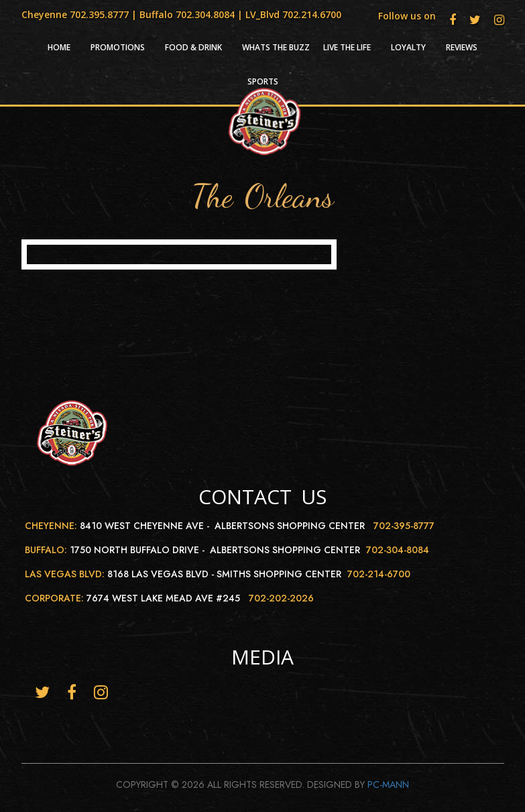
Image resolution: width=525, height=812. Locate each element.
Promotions (118, 48)
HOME (59, 48)
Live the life (347, 48)
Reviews (462, 48)
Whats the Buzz (276, 48)
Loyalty (408, 48)
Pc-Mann (388, 785)
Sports (263, 82)
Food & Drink (193, 48)
